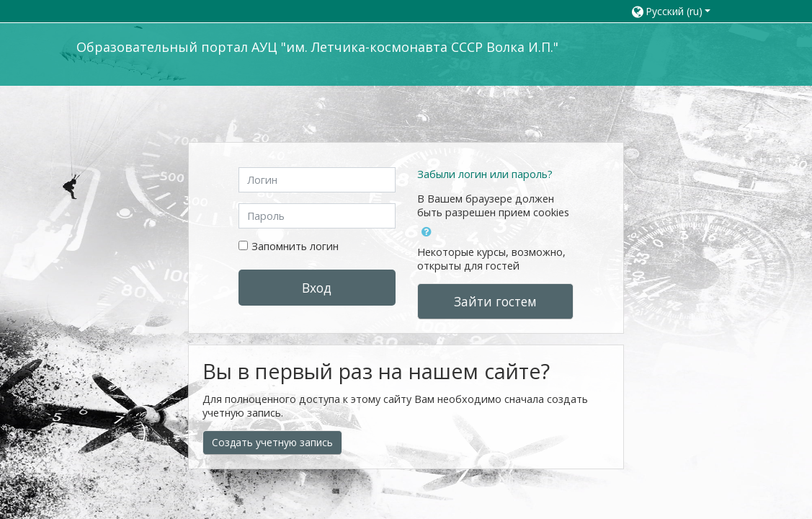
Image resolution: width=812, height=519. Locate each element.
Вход (317, 288)
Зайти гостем (495, 301)
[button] (676, 11)
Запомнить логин (295, 246)
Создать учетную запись (272, 442)
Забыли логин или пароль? (485, 174)
